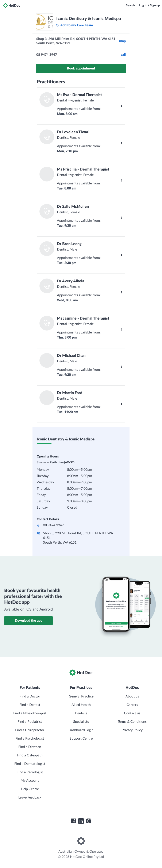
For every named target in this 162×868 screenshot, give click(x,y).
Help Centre (30, 789)
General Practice (81, 696)
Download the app (29, 621)
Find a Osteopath (30, 755)
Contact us (132, 713)
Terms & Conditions (132, 722)
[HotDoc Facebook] (73, 821)
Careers (132, 705)
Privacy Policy (132, 730)
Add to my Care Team (75, 25)
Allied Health (81, 705)
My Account (30, 781)
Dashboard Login (81, 730)
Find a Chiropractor (30, 730)
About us (132, 696)
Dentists (81, 713)
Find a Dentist (30, 705)
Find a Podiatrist (30, 722)
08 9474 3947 (53, 525)
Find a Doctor (30, 696)
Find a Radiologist (30, 772)
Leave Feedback (30, 797)
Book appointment (81, 68)
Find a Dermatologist (30, 764)
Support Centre (81, 739)
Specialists (81, 722)
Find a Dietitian (30, 747)
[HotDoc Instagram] (89, 821)
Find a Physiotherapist (30, 713)
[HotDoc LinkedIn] (81, 821)
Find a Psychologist (30, 739)
